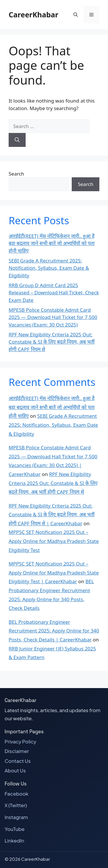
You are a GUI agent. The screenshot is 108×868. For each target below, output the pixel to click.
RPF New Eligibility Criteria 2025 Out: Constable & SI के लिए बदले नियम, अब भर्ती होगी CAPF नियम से (52, 342)
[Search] (17, 140)
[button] (76, 14)
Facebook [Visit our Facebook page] (17, 794)
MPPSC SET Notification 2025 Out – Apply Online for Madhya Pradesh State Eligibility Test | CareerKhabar (54, 572)
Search (16, 174)
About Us (15, 770)
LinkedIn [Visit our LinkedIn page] (14, 840)
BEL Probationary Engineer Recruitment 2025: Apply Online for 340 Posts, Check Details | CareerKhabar (54, 631)
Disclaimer (17, 751)
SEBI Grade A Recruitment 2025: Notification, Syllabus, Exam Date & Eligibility (49, 268)
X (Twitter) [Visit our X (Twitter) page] (16, 805)
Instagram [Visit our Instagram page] (16, 817)
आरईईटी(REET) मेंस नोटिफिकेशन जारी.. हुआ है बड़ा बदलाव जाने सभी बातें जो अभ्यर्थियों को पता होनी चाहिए (52, 243)
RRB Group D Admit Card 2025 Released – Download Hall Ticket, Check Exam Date (54, 293)
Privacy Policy (20, 741)
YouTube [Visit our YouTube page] (15, 829)
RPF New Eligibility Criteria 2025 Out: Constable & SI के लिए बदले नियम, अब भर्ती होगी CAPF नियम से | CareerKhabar (52, 515)
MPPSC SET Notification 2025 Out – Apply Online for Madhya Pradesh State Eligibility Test (54, 541)
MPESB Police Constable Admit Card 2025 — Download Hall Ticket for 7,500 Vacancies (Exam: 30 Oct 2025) (53, 317)
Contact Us (18, 761)
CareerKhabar (34, 14)
